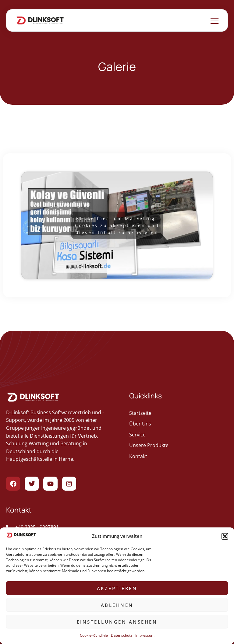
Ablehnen (117, 605)
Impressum (145, 635)
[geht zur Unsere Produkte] (179, 446)
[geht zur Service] (179, 435)
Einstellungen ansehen (117, 622)
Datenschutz (122, 635)
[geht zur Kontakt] (179, 457)
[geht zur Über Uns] (179, 424)
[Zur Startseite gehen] (40, 20)
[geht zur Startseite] (179, 413)
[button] (225, 536)
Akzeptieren (117, 588)
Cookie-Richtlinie (94, 635)
